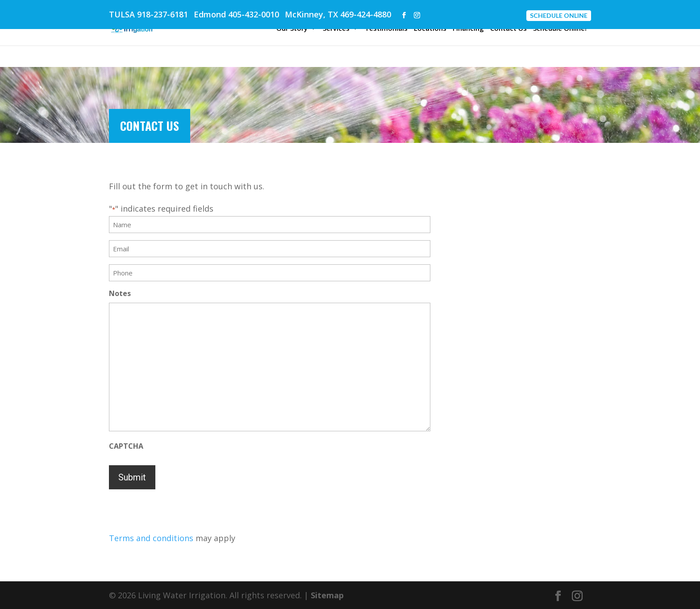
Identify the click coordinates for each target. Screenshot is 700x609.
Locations (430, 29)
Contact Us (508, 29)
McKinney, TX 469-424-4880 (338, 14)
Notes (120, 293)
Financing (468, 29)
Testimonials (386, 29)
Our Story (292, 29)
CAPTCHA (126, 446)
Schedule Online (559, 15)
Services (336, 29)
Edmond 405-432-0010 (236, 14)
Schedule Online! (560, 29)
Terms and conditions (151, 538)
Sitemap (327, 595)
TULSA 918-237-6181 (148, 14)
